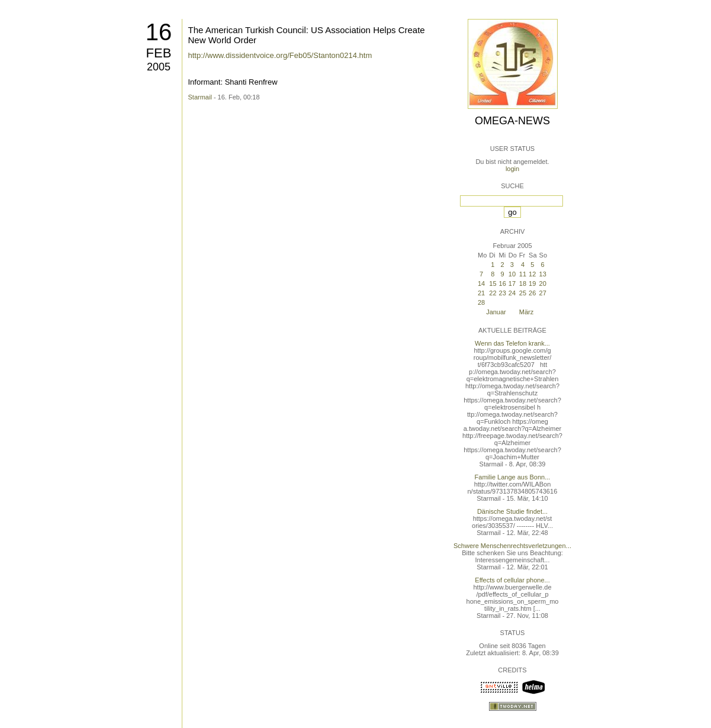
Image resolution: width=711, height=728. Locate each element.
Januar (496, 312)
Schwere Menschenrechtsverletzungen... (512, 546)
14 (481, 284)
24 (512, 293)
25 (523, 293)
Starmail (200, 97)
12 (532, 274)
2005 (159, 67)
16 (159, 32)
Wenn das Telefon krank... (512, 343)
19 (532, 284)
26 (532, 293)
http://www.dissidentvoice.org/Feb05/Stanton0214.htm (280, 55)
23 (503, 293)
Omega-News (512, 121)
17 (512, 284)
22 (493, 293)
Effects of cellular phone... (512, 580)
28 (481, 302)
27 (543, 293)
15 (493, 284)
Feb (159, 53)
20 (543, 284)
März (526, 312)
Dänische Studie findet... (512, 511)
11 (523, 274)
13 (543, 274)
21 (481, 293)
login (512, 169)
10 (512, 274)
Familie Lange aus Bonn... (513, 477)
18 (523, 284)
